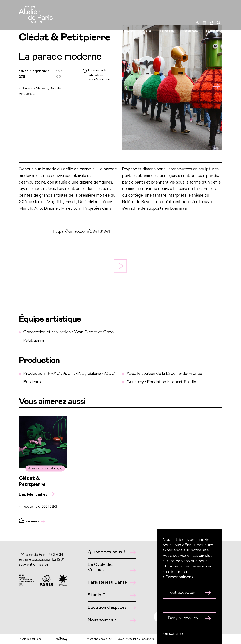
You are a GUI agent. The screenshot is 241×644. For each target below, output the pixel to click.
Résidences (190, 16)
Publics (147, 16)
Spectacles (126, 16)
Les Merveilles (37, 494)
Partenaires (214, 16)
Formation (167, 16)
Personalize (173, 633)
